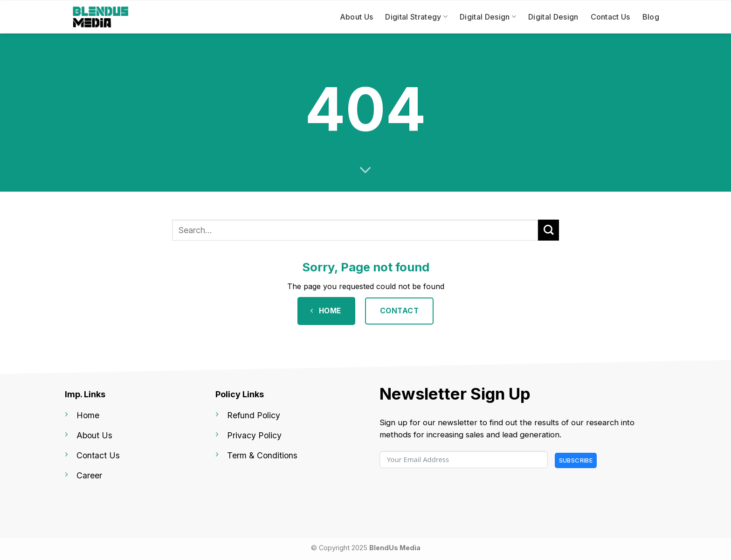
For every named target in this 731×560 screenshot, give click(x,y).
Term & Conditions (262, 455)
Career (89, 475)
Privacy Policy (254, 435)
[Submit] (548, 230)
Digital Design (488, 17)
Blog (651, 17)
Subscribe (576, 460)
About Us (357, 17)
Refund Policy (254, 415)
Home (88, 415)
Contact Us (610, 17)
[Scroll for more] (365, 170)
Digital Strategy (416, 17)
